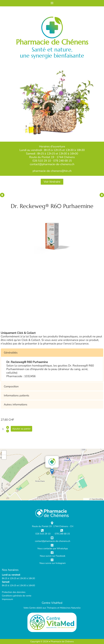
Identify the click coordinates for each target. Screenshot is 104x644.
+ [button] (4, 453)
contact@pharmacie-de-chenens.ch (52, 164)
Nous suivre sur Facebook (53, 556)
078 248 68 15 (62, 161)
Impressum (7, 599)
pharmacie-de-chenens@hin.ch (52, 171)
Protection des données (14, 592)
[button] (52, 353)
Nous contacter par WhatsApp (53, 548)
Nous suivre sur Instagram (53, 563)
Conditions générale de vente (17, 596)
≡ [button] (52, 3)
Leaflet (86, 499)
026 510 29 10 (42, 161)
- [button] (4, 457)
